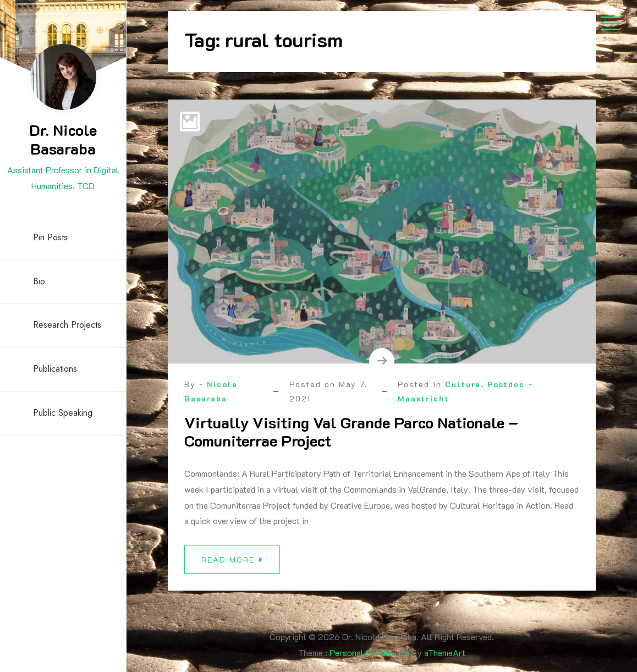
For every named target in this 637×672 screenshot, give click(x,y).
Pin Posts (50, 237)
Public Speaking (63, 413)
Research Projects (67, 325)
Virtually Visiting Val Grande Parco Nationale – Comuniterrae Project (351, 432)
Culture (463, 384)
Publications (55, 369)
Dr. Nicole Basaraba (63, 139)
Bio (39, 281)
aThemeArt (445, 652)
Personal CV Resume (369, 652)
